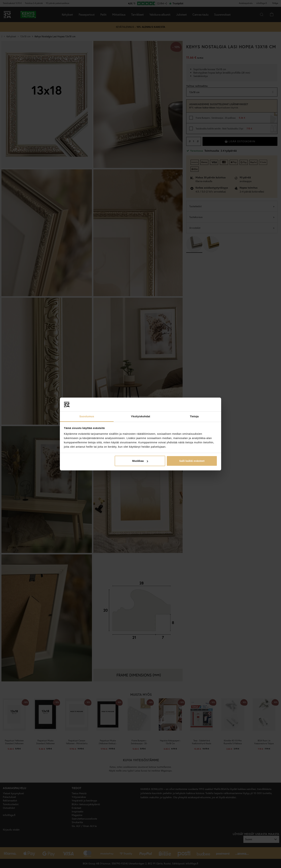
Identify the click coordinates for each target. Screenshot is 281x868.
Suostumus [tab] (87, 416)
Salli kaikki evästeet (192, 461)
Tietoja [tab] (194, 416)
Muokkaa (140, 461)
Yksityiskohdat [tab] (140, 416)
